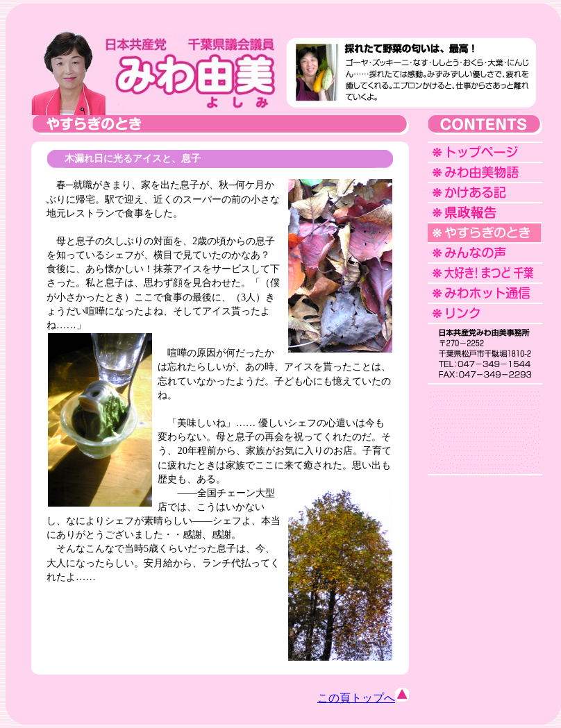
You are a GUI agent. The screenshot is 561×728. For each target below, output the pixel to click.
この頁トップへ (363, 698)
